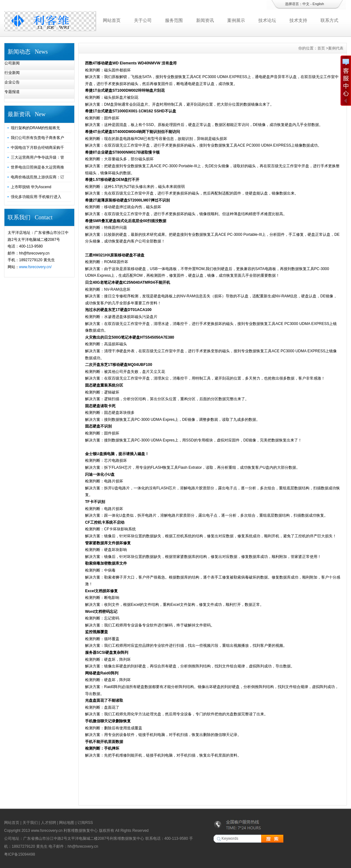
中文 (306, 4)
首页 (321, 48)
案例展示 (236, 20)
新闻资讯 (205, 20)
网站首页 (112, 20)
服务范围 (174, 20)
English (318, 4)
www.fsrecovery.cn (47, 831)
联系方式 (329, 20)
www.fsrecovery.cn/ (35, 267)
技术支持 (298, 20)
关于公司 (143, 20)
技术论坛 (267, 20)
